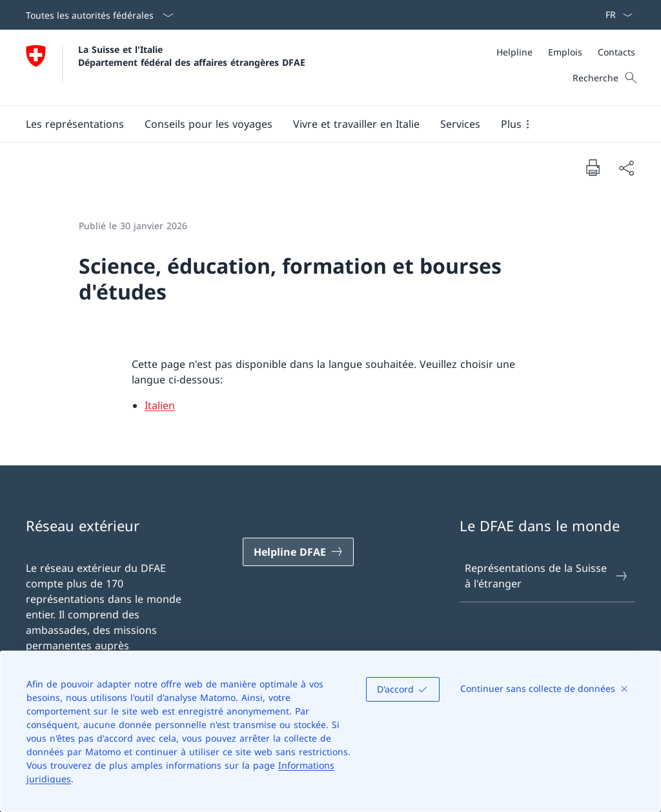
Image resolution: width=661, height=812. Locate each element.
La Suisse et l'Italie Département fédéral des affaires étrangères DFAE (192, 56)
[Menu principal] (320, 124)
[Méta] (566, 52)
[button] (75, 124)
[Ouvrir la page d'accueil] (166, 67)
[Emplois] (565, 52)
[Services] (460, 124)
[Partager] (626, 168)
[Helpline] (514, 52)
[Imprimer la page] (593, 167)
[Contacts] (616, 52)
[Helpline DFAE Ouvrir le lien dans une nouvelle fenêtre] (298, 552)
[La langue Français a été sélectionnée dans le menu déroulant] (615, 15)
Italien (160, 405)
